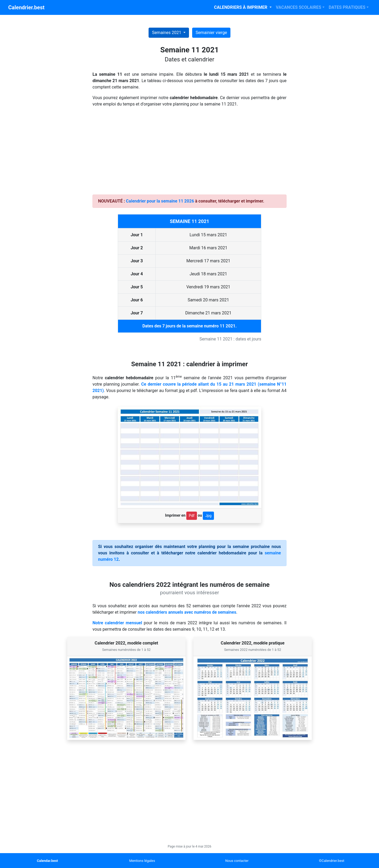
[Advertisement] (189, 153)
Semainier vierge (211, 33)
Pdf (192, 516)
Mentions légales (142, 861)
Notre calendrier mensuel (117, 623)
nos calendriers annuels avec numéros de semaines (187, 612)
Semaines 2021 (167, 33)
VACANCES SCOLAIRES (299, 7)
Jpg (208, 516)
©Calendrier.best (332, 861)
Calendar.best (47, 861)
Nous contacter (237, 861)
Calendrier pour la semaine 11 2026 (160, 201)
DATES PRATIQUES (347, 7)
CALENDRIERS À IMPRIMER (241, 7)
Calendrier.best (26, 7)
